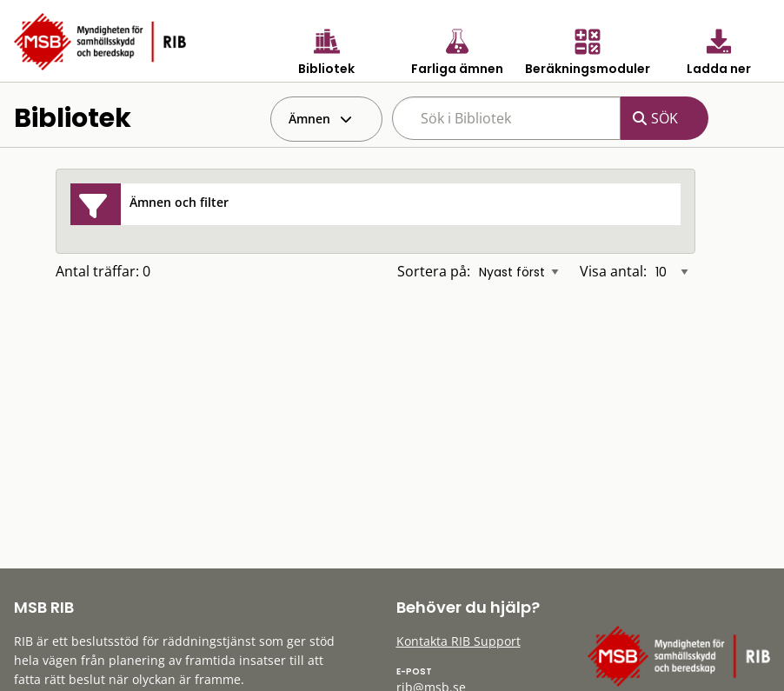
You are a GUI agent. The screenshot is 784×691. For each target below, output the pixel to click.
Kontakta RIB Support (458, 641)
